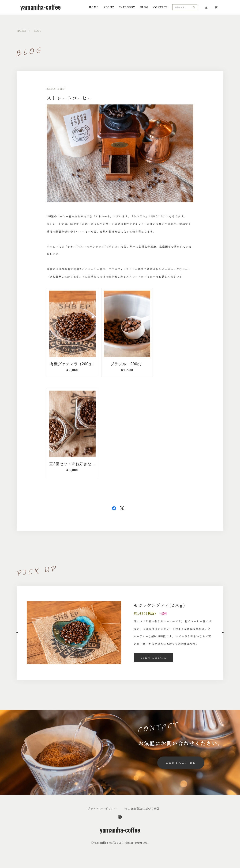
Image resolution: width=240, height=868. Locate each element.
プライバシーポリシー (102, 809)
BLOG (144, 7)
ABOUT (109, 7)
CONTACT (160, 7)
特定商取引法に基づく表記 (142, 809)
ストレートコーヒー (69, 98)
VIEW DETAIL (154, 658)
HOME (94, 7)
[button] (17, 632)
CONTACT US (181, 762)
